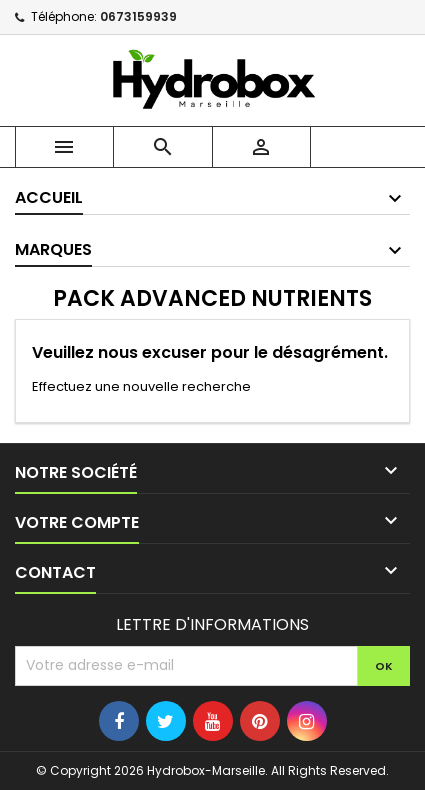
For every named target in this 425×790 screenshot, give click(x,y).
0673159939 (138, 16)
